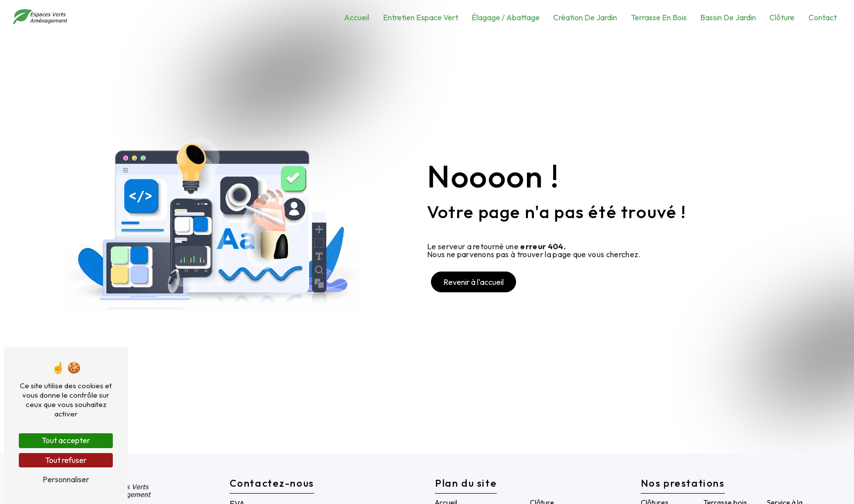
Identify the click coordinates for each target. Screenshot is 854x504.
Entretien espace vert (421, 17)
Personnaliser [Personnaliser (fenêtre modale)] (66, 479)
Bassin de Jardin (728, 17)
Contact (823, 17)
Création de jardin (585, 17)
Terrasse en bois (659, 17)
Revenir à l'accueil (474, 282)
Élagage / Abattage (506, 17)
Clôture (782, 17)
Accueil (356, 17)
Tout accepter (66, 440)
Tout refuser (66, 460)
